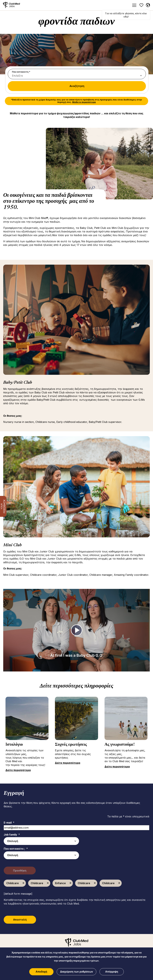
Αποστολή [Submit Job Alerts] (20, 920)
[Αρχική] (11, 5)
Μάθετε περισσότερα (84, 102)
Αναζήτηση (77, 86)
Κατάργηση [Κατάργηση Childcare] (23, 883)
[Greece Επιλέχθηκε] (148, 5)
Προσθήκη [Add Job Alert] (20, 871)
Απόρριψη (112, 972)
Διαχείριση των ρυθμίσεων (76, 972)
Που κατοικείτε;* (21, 72)
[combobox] (41, 855)
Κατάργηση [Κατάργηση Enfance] (70, 883)
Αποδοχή (41, 972)
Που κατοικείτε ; (16, 849)
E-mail (9, 823)
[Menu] (134, 5)
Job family (12, 835)
